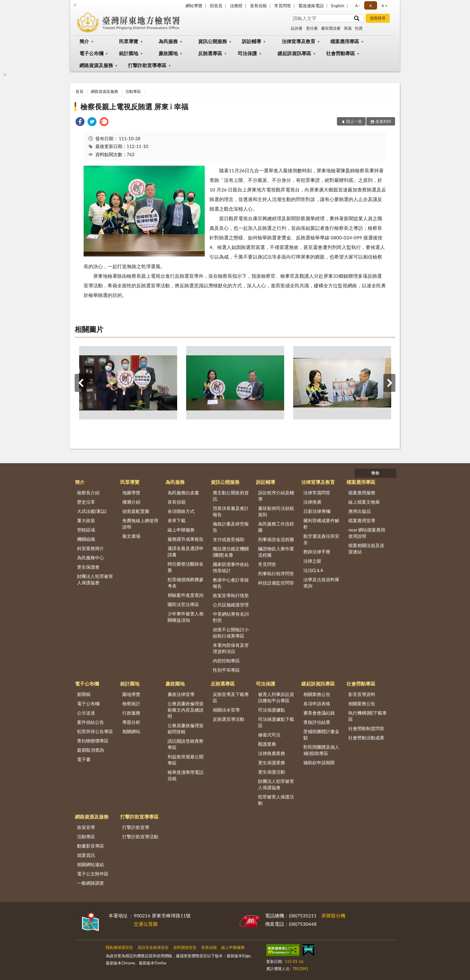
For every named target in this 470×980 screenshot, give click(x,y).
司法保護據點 (272, 710)
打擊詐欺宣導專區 (147, 65)
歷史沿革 (86, 502)
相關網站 (131, 731)
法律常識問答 (317, 493)
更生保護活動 (272, 772)
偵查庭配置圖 (136, 511)
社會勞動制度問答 (366, 728)
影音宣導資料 (362, 694)
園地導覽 (131, 694)
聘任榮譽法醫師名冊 (186, 567)
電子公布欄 (91, 53)
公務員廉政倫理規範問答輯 (186, 728)
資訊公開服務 (213, 41)
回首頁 (216, 6)
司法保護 (247, 53)
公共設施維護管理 (231, 605)
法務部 (236, 6)
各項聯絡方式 (181, 511)
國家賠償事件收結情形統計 (231, 567)
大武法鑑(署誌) (92, 511)
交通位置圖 (146, 924)
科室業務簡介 (91, 548)
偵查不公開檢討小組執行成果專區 (231, 633)
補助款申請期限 (319, 762)
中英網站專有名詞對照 (231, 617)
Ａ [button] (370, 6)
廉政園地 (168, 53)
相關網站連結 (91, 864)
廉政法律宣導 (181, 694)
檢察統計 (131, 703)
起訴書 (297, 28)
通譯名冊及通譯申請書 (186, 551)
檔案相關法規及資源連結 (366, 548)
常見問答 (283, 6)
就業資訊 (86, 855)
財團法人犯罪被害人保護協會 (95, 579)
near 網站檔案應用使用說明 (367, 533)
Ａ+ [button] (384, 6)
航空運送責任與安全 (321, 539)
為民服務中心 (91, 558)
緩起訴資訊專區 (294, 53)
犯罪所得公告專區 (95, 731)
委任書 (312, 28)
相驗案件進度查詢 (186, 595)
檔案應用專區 (345, 41)
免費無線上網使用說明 (140, 524)
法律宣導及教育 (299, 41)
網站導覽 (194, 6)
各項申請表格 (317, 703)
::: (75, 4)
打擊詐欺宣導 (136, 827)
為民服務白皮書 (183, 493)
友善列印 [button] (383, 121)
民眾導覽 (129, 41)
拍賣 (359, 28)
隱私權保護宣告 (119, 947)
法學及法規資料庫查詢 (321, 583)
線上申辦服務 (181, 530)
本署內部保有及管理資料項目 (231, 648)
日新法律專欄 (317, 511)
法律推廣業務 (272, 753)
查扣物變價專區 (93, 741)
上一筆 (81, 383)
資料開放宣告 (185, 947)
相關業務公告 (317, 694)
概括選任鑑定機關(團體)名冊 (231, 552)
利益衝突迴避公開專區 (186, 760)
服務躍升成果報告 (186, 539)
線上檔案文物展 (364, 502)
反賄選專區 (210, 53)
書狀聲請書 (331, 28)
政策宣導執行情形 (231, 595)
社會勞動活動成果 (366, 738)
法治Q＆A (313, 570)
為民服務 (168, 41)
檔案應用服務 (362, 493)
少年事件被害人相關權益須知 (186, 617)
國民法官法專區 (183, 604)
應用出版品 (360, 511)
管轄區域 (86, 530)
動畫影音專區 (91, 846)
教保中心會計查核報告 (231, 583)
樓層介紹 (131, 502)
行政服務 (131, 713)
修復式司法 (269, 735)
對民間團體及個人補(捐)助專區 (321, 750)
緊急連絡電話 (311, 6)
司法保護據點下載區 (276, 722)
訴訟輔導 (251, 41)
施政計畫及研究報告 (231, 527)
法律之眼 (312, 561)
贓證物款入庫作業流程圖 (276, 552)
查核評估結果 (317, 722)
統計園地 (129, 53)
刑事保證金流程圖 (276, 539)
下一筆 (389, 383)
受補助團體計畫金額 (321, 734)
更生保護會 (88, 567)
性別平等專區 (226, 670)
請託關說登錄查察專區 (186, 744)
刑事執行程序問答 (276, 573)
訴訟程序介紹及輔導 (276, 496)
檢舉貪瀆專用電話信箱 (186, 775)
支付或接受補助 (229, 539)
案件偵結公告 (91, 722)
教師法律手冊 (317, 552)
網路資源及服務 (96, 65)
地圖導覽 (131, 493)
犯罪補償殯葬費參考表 (186, 583)
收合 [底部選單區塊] (375, 473)
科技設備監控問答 (276, 583)
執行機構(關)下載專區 (367, 716)
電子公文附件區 (93, 874)
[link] (80, 122)
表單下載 (177, 520)
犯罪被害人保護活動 (276, 800)
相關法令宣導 (226, 710)
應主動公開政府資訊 (231, 496)
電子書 (84, 759)
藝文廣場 (131, 536)
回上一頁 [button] (354, 121)
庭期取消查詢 (91, 750)
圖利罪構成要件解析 (321, 524)
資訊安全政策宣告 (153, 947)
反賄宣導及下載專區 (231, 697)
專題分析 (131, 722)
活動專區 (133, 91)
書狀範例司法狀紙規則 (276, 511)
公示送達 (86, 713)
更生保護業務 (272, 762)
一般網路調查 (91, 883)
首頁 (79, 91)
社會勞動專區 (341, 53)
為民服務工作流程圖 (276, 527)
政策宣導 (86, 827)
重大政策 (86, 520)
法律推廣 (312, 502)
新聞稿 (84, 694)
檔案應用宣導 (362, 520)
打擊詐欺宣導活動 (140, 836)
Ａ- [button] (357, 6)
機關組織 (86, 539)
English (338, 6)
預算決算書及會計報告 (231, 511)
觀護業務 (267, 744)
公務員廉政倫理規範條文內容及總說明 (186, 710)
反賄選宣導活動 (229, 719)
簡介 (84, 41)
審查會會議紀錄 (319, 713)
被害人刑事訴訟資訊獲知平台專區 (276, 697)
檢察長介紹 (88, 493)
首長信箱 (258, 6)
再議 (348, 28)
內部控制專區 (226, 661)
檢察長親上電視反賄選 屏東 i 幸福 (134, 107)
